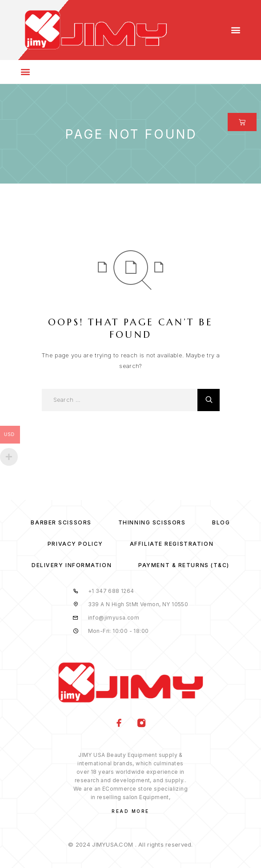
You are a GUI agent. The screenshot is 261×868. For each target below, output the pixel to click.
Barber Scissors (61, 522)
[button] (236, 30)
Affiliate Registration (172, 544)
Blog (221, 522)
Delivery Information (72, 565)
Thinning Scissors (152, 522)
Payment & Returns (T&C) (184, 565)
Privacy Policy (75, 544)
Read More (130, 811)
